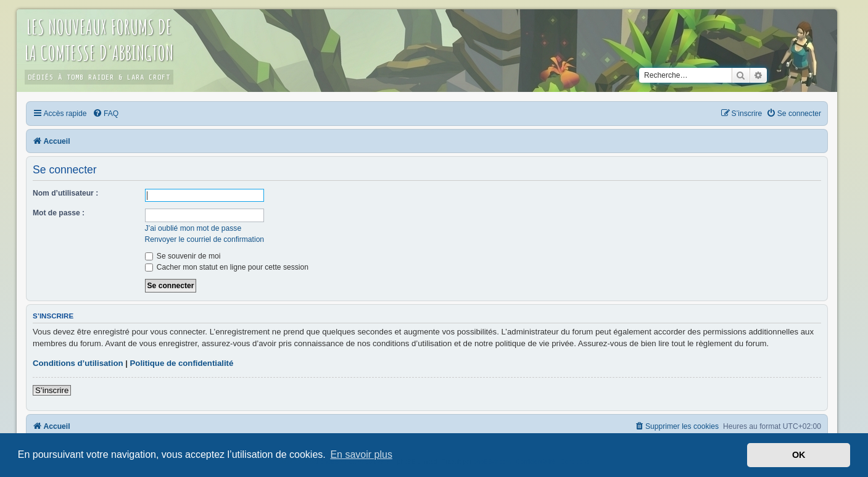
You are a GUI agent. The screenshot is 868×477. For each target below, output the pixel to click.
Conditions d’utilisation (78, 363)
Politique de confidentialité (182, 363)
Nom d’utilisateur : (65, 193)
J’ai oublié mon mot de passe (193, 228)
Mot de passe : (59, 213)
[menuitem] (105, 114)
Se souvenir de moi (183, 256)
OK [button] (799, 455)
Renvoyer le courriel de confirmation (205, 239)
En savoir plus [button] (361, 454)
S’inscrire (52, 390)
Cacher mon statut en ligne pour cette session (227, 267)
